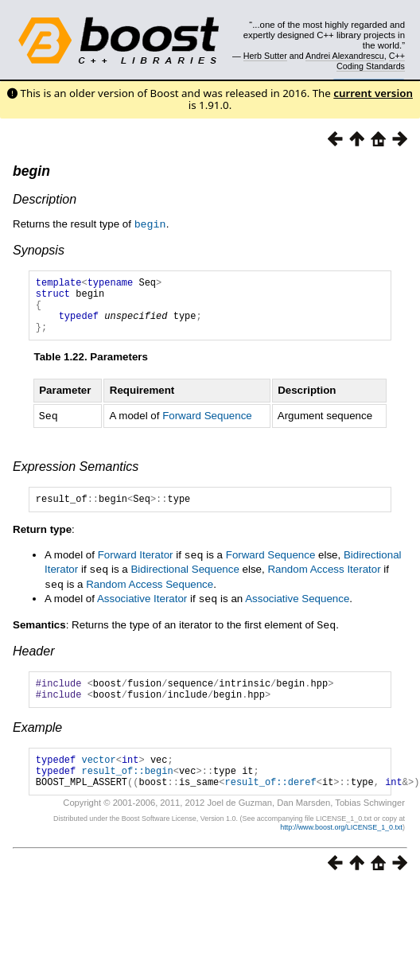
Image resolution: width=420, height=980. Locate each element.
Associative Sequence (297, 609)
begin (31, 171)
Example (37, 741)
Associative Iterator (142, 609)
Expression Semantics (76, 477)
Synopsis (39, 249)
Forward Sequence (207, 427)
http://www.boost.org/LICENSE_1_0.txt (341, 848)
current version (373, 93)
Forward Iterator (136, 568)
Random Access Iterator (324, 581)
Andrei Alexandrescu (345, 56)
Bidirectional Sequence (185, 581)
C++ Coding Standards (371, 60)
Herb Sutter (265, 56)
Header (33, 660)
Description (45, 199)
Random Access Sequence (150, 595)
